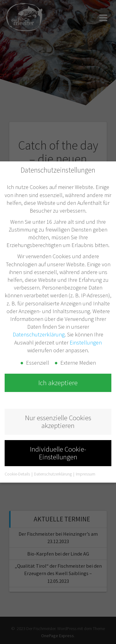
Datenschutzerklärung (39, 334)
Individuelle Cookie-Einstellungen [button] (58, 453)
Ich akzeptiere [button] (58, 383)
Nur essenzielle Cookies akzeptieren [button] (58, 422)
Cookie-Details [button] (18, 474)
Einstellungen (86, 342)
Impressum (86, 474)
